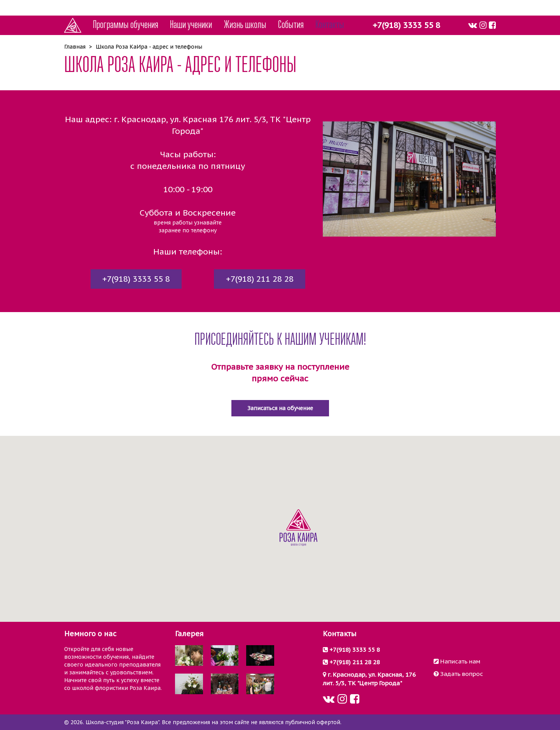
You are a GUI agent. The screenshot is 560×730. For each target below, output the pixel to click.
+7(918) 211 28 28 (260, 279)
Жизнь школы (245, 25)
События (291, 25)
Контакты (330, 25)
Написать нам (457, 661)
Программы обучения (126, 25)
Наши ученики (191, 25)
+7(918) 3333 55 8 (406, 25)
